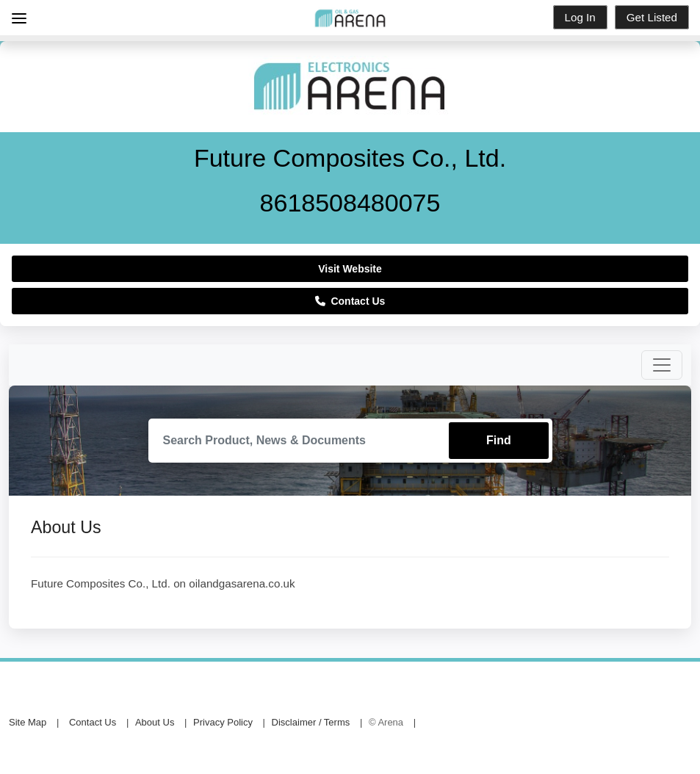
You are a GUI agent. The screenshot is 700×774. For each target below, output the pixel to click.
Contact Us (350, 301)
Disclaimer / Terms (311, 722)
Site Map (28, 722)
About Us (155, 722)
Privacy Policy (223, 722)
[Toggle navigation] (662, 365)
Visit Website (350, 269)
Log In (580, 17)
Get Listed (652, 17)
